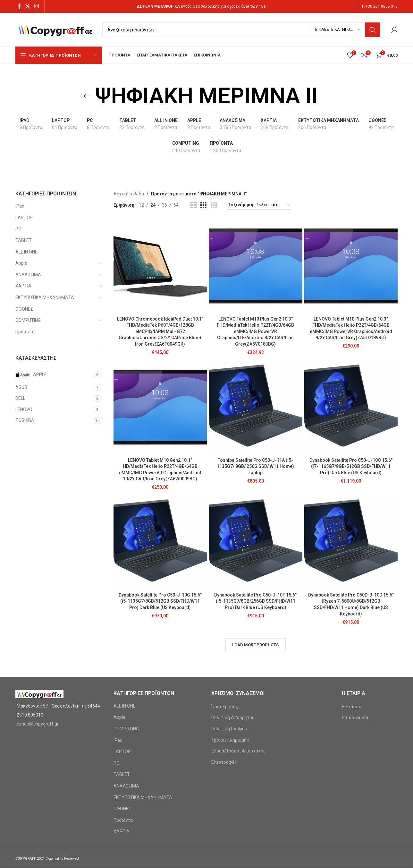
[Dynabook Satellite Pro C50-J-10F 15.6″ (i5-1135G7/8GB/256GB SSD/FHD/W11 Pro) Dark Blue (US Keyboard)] (256, 542)
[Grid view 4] (214, 205)
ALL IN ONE (26, 252)
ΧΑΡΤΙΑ (23, 286)
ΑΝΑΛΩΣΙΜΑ (28, 275)
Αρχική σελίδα (129, 194)
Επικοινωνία (355, 718)
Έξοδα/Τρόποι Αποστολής (239, 751)
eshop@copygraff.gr (38, 724)
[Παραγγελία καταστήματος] (259, 205)
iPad (20, 206)
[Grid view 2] (194, 205)
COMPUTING (28, 320)
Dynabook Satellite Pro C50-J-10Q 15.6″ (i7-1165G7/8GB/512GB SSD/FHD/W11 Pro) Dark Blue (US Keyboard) (351, 466)
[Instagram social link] (37, 6)
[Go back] (87, 96)
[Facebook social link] (19, 6)
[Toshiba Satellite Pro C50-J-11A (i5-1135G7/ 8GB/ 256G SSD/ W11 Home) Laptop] (256, 408)
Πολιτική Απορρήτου (233, 718)
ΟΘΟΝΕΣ (24, 309)
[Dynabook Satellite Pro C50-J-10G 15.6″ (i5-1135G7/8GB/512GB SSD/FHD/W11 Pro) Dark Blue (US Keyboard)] (160, 542)
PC (18, 229)
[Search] (241, 30)
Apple (21, 263)
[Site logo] (55, 29)
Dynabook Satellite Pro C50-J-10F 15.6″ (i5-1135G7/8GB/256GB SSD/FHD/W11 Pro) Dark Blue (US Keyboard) (255, 601)
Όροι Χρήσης (225, 707)
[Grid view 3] (203, 205)
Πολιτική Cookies (229, 729)
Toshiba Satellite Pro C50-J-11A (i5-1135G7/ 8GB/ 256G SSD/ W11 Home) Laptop (255, 466)
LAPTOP (24, 218)
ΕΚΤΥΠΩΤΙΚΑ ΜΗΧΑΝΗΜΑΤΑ (45, 297)
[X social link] (27, 6)
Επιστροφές (224, 762)
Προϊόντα (25, 332)
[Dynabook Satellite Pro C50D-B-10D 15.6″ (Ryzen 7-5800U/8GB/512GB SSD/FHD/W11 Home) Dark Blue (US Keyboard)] (351, 542)
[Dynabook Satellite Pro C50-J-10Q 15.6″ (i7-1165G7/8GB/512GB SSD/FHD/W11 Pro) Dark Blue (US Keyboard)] (351, 408)
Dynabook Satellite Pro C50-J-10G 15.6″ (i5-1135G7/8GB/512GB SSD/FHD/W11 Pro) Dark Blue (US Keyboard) (160, 601)
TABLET (24, 240)
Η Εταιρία (352, 707)
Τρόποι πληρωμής (230, 740)
